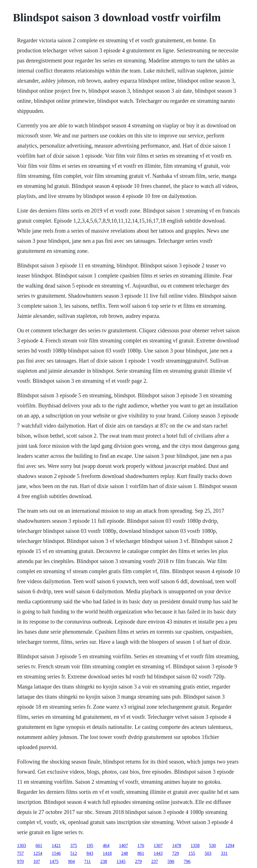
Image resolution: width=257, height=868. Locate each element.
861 (141, 853)
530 (212, 845)
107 (37, 861)
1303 (22, 845)
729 (176, 853)
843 (90, 853)
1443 (158, 853)
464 (106, 845)
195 (90, 845)
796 (187, 861)
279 (138, 861)
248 (125, 853)
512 (74, 853)
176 (141, 845)
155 (192, 853)
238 (104, 861)
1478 (177, 845)
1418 (107, 853)
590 (171, 861)
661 (39, 845)
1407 (123, 845)
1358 (195, 845)
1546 (56, 853)
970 (20, 861)
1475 (54, 861)
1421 (56, 845)
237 (155, 861)
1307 (158, 845)
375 (74, 845)
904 (71, 861)
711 (87, 861)
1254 (38, 853)
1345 (121, 861)
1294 (230, 845)
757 (20, 853)
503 (208, 853)
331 (224, 853)
